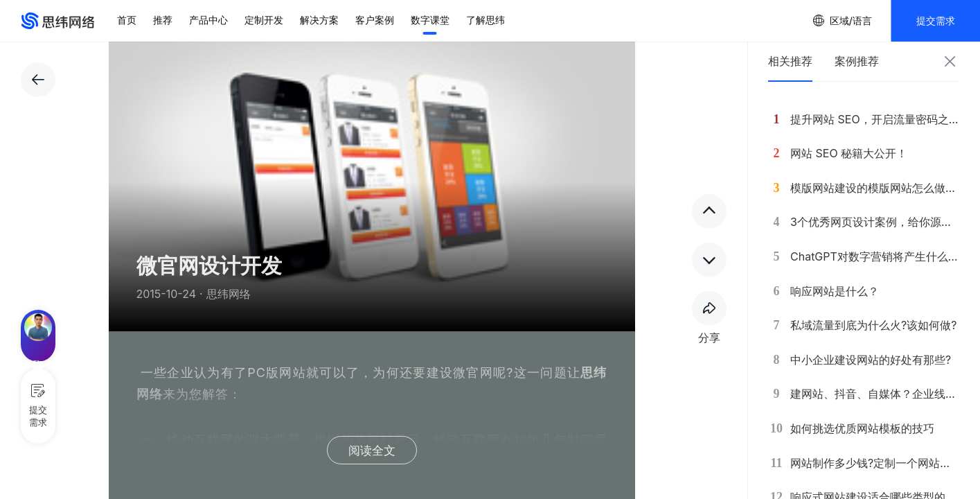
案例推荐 (857, 61)
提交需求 (936, 20)
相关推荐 (790, 61)
